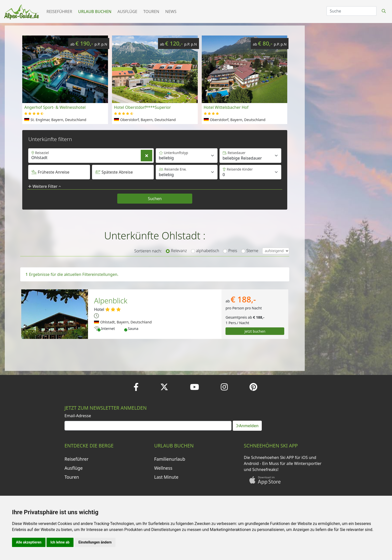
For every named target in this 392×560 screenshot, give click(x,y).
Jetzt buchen (255, 331)
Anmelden (247, 426)
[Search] (351, 11)
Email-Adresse (78, 416)
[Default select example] (250, 156)
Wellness (163, 468)
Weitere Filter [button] (44, 186)
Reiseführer (59, 12)
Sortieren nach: (148, 251)
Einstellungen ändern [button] (95, 542)
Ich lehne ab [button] (60, 542)
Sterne (252, 251)
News (171, 12)
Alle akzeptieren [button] (29, 542)
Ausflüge (127, 12)
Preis (233, 251)
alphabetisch (207, 251)
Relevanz (179, 251)
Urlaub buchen (95, 12)
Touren (151, 12)
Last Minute (166, 477)
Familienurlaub (170, 459)
